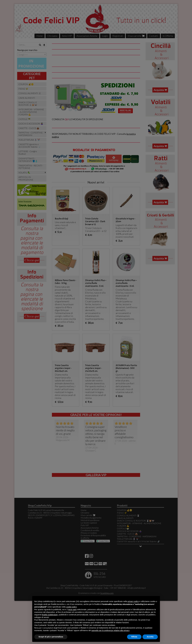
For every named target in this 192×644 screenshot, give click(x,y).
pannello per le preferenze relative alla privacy (110, 630)
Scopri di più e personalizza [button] (51, 637)
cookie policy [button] (71, 607)
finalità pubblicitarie (50, 615)
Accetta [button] (150, 637)
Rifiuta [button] (134, 637)
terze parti (72, 610)
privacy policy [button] (133, 601)
